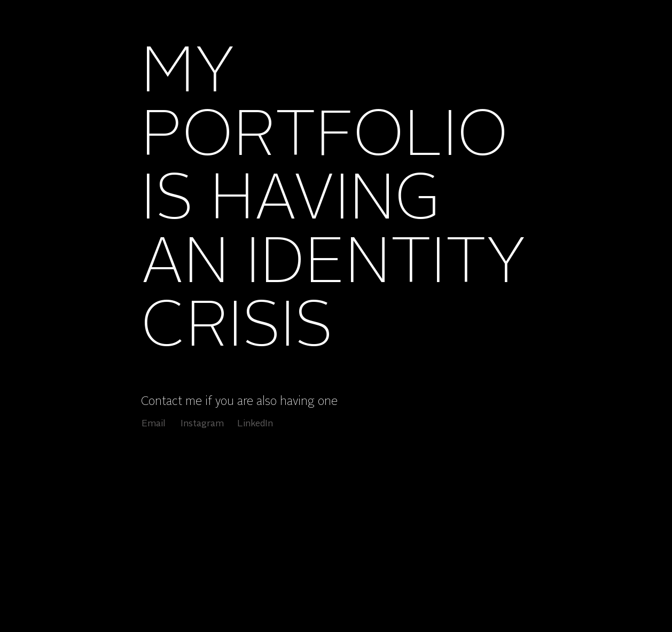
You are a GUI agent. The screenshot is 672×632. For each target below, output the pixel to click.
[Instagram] (202, 424)
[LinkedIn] (255, 424)
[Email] (154, 424)
